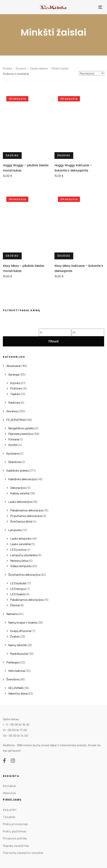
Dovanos (12, 411)
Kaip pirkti (10, 810)
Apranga (14, 374)
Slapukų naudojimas (16, 846)
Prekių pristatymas (15, 824)
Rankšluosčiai (19, 654)
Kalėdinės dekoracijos (23, 479)
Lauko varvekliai (21, 544)
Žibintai (15, 605)
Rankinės (14, 402)
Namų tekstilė (17, 645)
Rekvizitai (9, 793)
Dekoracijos (18, 488)
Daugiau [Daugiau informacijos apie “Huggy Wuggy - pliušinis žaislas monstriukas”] (12, 155)
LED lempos (18, 589)
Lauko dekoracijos (20, 502)
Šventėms (13, 679)
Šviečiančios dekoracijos (24, 574)
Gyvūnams (13, 453)
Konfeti (13, 445)
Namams (12, 614)
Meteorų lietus (19, 561)
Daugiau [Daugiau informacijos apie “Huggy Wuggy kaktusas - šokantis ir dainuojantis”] (64, 155)
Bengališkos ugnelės (21, 428)
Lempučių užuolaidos (24, 555)
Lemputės (15, 530)
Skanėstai (15, 462)
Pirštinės (16, 388)
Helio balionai (17, 671)
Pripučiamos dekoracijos (26, 516)
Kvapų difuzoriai (21, 631)
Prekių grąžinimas (15, 831)
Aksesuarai (14, 366)
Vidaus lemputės (21, 566)
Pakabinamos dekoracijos (27, 510)
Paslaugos (13, 662)
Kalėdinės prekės (18, 470)
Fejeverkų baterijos (21, 434)
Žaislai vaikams (39, 68)
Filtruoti (53, 341)
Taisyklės (9, 817)
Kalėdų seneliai (20, 493)
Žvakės (15, 636)
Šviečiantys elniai (21, 521)
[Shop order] (92, 73)
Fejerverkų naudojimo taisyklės (23, 853)
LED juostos (18, 549)
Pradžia (7, 68)
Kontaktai (9, 786)
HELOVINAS (16, 688)
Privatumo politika (15, 838)
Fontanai (14, 439)
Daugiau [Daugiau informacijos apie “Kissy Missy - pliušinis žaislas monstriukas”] (12, 256)
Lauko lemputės (21, 538)
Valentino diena (18, 693)
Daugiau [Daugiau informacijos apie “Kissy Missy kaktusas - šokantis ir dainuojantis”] (64, 256)
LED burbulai (18, 583)
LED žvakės (18, 594)
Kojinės (15, 383)
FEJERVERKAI (16, 420)
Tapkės (15, 394)
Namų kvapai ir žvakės (23, 622)
